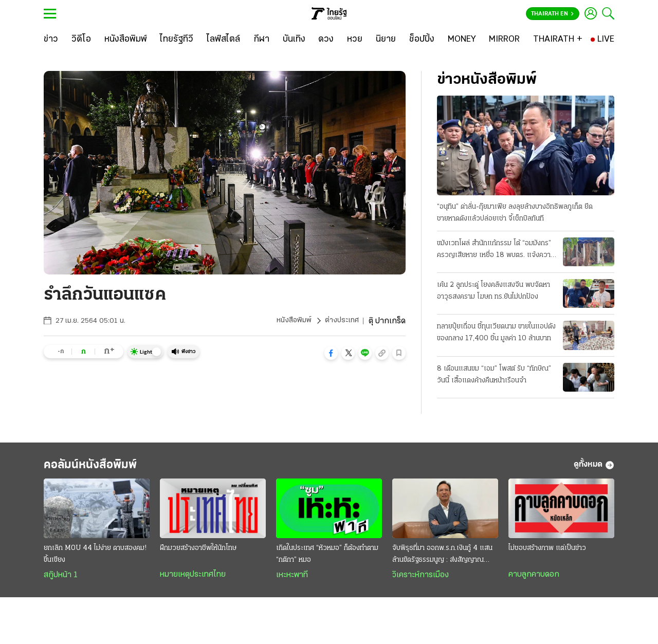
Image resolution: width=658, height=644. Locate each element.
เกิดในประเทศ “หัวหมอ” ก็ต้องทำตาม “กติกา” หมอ (327, 559)
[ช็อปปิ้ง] (422, 40)
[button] (331, 353)
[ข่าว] (51, 40)
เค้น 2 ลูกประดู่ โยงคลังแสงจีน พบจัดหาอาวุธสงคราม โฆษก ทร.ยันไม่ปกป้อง (493, 291)
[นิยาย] (386, 40)
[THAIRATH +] (558, 40)
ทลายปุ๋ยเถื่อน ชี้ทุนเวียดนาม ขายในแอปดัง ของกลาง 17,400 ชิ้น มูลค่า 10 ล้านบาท (496, 334)
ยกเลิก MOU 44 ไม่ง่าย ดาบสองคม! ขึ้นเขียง (95, 559)
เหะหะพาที (292, 580)
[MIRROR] (504, 40)
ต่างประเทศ (341, 321)
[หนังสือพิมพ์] (126, 40)
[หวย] (355, 40)
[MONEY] (462, 40)
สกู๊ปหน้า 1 (61, 580)
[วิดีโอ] (81, 40)
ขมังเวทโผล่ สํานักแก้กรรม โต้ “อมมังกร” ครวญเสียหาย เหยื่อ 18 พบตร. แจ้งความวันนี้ (496, 251)
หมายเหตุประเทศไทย (193, 579)
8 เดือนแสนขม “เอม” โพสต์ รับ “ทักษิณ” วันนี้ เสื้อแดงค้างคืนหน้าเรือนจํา (494, 375)
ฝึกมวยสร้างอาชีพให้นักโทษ (198, 553)
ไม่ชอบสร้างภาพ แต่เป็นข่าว (547, 553)
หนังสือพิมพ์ (290, 321)
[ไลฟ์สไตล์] (223, 40)
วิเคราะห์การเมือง (421, 580)
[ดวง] (326, 40)
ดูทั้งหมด (594, 468)
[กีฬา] (261, 40)
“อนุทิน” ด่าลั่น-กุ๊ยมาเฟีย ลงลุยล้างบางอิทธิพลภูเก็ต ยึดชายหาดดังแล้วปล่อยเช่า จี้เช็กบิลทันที (515, 213)
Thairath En (552, 14)
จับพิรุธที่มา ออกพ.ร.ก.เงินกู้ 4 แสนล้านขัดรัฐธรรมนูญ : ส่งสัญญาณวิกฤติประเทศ (442, 560)
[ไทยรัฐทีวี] (177, 40)
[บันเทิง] (294, 40)
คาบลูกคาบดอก (534, 579)
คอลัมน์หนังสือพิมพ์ (104, 467)
